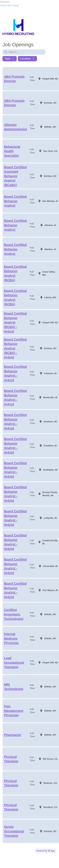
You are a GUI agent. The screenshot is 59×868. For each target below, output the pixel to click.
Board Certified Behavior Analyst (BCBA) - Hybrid (15, 322)
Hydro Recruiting (9, 5)
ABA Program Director (14, 79)
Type (10, 59)
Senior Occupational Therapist (14, 831)
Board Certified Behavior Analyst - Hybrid (15, 373)
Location (27, 59)
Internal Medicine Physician (11, 638)
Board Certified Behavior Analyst (15, 201)
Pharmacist (12, 735)
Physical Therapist (11, 759)
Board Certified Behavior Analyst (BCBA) (15, 273)
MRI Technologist (14, 687)
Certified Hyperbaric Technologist (14, 614)
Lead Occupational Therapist (14, 662)
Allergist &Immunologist (15, 127)
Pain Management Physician (14, 711)
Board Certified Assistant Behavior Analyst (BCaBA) (15, 176)
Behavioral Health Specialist (12, 151)
